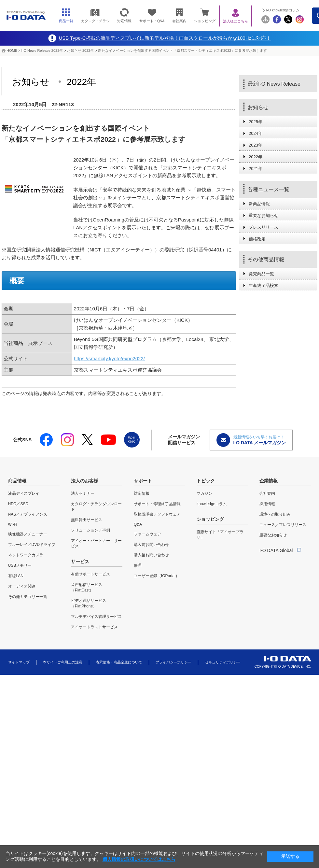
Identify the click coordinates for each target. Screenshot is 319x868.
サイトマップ (19, 662)
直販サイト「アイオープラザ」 (220, 535)
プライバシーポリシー (173, 662)
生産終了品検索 (264, 285)
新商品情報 (259, 204)
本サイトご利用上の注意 (63, 662)
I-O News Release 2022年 (42, 50)
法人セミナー (83, 493)
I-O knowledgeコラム (283, 10)
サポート (143, 481)
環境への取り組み (275, 514)
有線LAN (16, 576)
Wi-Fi (13, 524)
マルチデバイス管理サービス (96, 617)
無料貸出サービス (87, 520)
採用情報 (267, 504)
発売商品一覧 (261, 274)
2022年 (256, 157)
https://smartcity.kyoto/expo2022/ (109, 358)
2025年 (256, 122)
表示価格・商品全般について (119, 662)
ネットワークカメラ (26, 555)
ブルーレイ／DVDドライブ (32, 545)
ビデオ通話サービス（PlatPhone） (89, 603)
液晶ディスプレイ (24, 493)
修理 (138, 565)
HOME (12, 50)
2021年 (256, 169)
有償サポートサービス (90, 574)
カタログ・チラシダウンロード (96, 507)
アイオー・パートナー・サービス (96, 543)
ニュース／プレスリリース (283, 525)
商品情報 (17, 481)
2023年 (256, 145)
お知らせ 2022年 (81, 50)
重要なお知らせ (264, 215)
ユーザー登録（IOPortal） (157, 576)
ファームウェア (147, 534)
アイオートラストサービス (94, 627)
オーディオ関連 (22, 586)
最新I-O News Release (274, 84)
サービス (80, 562)
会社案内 (267, 493)
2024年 (256, 133)
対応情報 (142, 493)
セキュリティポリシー (223, 662)
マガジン (204, 493)
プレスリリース (264, 227)
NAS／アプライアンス (28, 514)
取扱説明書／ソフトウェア (157, 514)
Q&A (138, 524)
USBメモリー (20, 565)
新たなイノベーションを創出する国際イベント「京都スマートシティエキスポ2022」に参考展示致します (182, 50)
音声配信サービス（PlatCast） (87, 587)
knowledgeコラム (212, 504)
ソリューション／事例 (90, 530)
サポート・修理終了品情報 (157, 504)
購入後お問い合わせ (151, 555)
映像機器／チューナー (28, 534)
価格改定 (257, 239)
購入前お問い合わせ (151, 545)
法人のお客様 (85, 481)
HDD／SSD (18, 504)
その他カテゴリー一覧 (28, 597)
